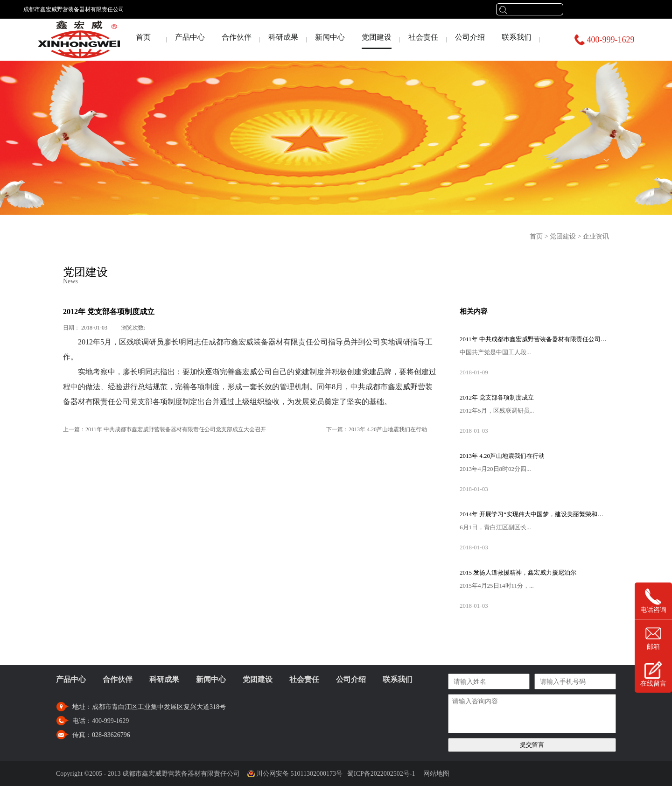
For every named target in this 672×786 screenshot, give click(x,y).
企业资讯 (596, 236)
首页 (143, 37)
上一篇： (164, 429)
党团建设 (563, 236)
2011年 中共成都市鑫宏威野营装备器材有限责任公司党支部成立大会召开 (534, 339)
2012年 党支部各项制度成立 (497, 397)
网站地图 (435, 774)
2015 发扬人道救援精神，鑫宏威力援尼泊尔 (518, 572)
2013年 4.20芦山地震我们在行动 (502, 456)
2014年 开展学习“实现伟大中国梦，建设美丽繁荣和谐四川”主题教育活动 (534, 514)
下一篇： (377, 429)
